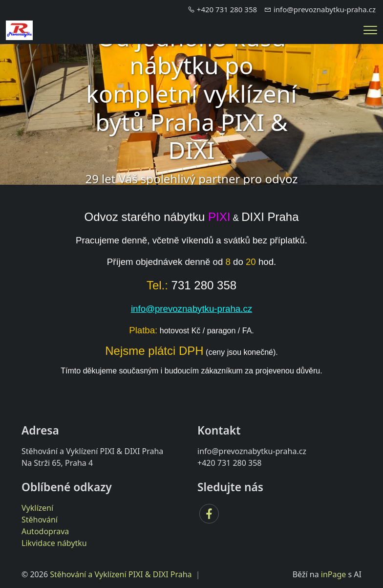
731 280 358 (204, 285)
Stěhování (40, 520)
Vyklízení (37, 508)
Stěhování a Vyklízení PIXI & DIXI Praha (121, 574)
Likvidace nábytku (54, 543)
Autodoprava (45, 531)
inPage (334, 574)
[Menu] (370, 30)
